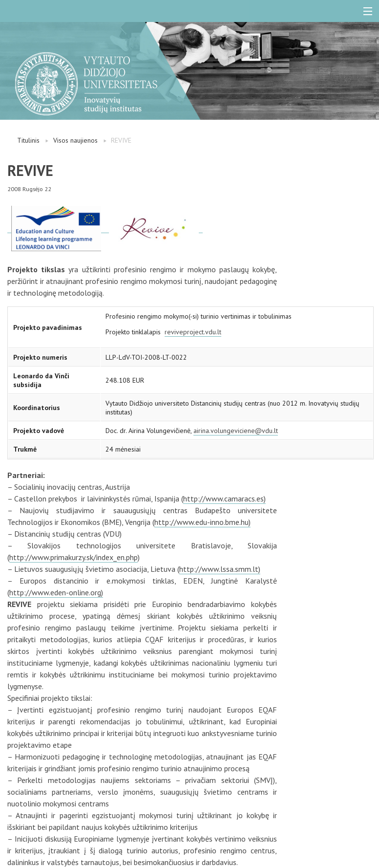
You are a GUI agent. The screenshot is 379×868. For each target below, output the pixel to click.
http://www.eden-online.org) (56, 592)
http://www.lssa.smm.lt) (220, 569)
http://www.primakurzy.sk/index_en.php (74, 557)
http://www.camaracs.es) (224, 499)
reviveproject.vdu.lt (193, 332)
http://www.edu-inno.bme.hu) (202, 522)
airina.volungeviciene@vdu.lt (236, 431)
